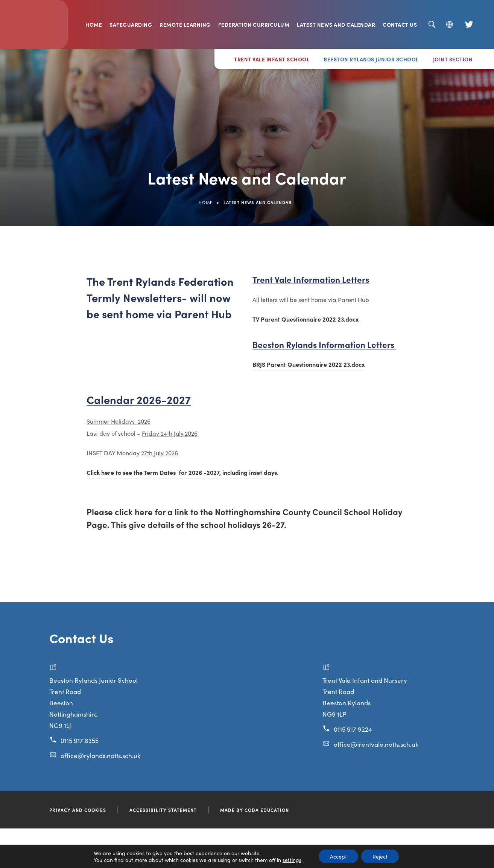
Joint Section (453, 59)
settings (292, 860)
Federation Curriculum (254, 24)
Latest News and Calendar (336, 24)
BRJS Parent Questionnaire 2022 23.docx (309, 365)
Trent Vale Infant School (272, 59)
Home (94, 24)
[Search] (432, 25)
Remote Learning (185, 24)
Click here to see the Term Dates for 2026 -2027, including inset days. (183, 473)
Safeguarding (131, 24)
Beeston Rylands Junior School (371, 59)
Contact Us (400, 24)
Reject (380, 856)
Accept (338, 856)
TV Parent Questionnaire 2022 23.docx (306, 320)
